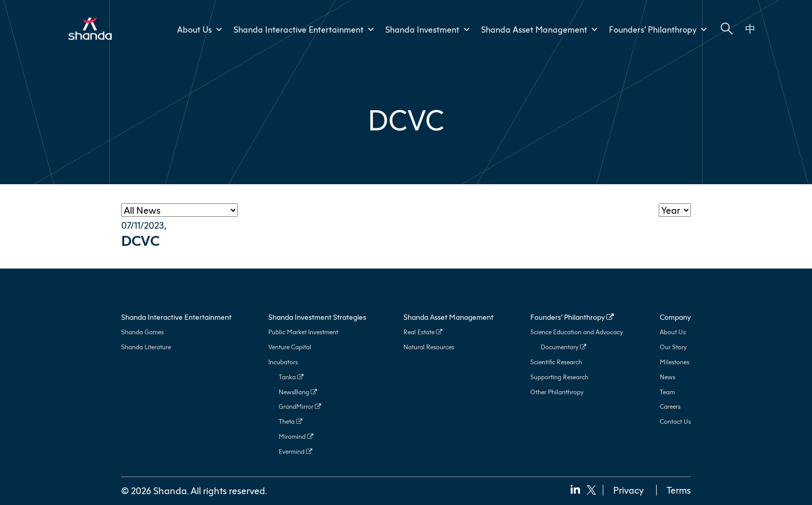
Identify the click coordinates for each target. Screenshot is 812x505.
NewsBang (298, 392)
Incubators (283, 362)
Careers (670, 406)
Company (675, 317)
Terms (679, 490)
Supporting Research (559, 377)
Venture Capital (290, 347)
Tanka (291, 377)
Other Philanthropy (557, 392)
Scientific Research (556, 362)
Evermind (295, 451)
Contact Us (675, 421)
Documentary (563, 347)
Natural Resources (429, 347)
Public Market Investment (303, 332)
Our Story (673, 347)
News (668, 377)
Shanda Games (142, 332)
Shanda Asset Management (540, 29)
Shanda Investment (428, 29)
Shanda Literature (146, 347)
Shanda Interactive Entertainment (304, 29)
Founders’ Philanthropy (658, 29)
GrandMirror (300, 406)
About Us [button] (200, 29)
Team (667, 392)
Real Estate (423, 332)
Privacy (628, 490)
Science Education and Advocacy (577, 332)
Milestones (675, 362)
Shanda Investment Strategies (317, 317)
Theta (291, 421)
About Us (673, 332)
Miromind (296, 436)
